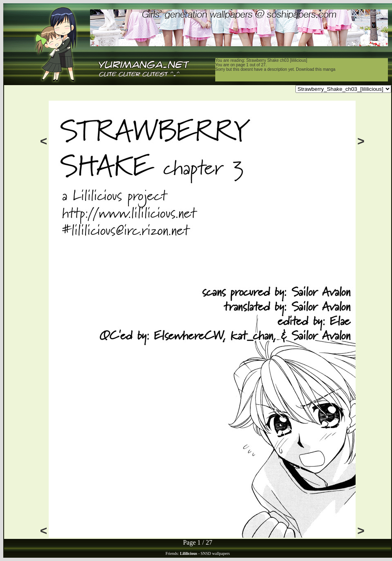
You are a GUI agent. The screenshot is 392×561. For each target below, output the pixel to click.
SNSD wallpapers (215, 553)
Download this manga (315, 69)
